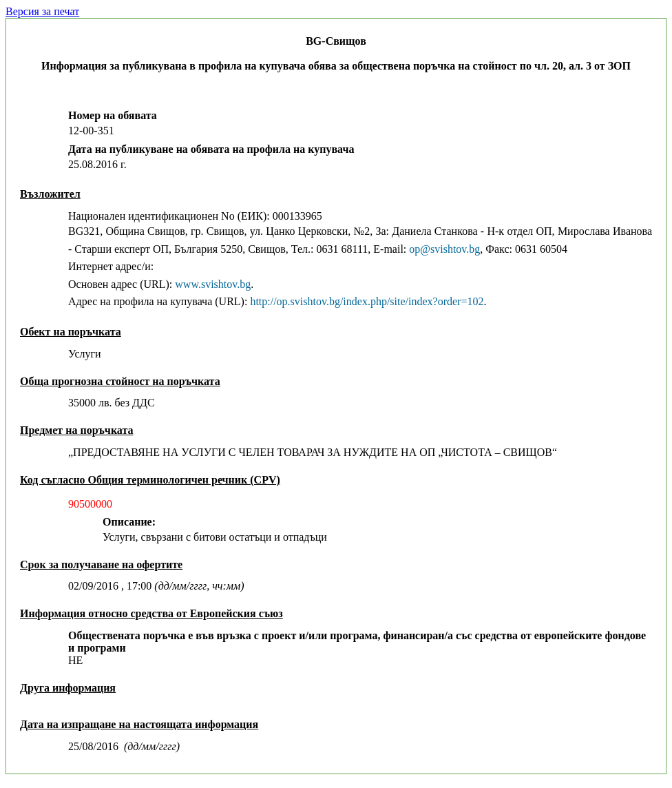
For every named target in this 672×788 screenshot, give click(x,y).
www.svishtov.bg (213, 284)
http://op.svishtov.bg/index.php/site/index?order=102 (367, 301)
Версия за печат (42, 11)
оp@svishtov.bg (444, 249)
